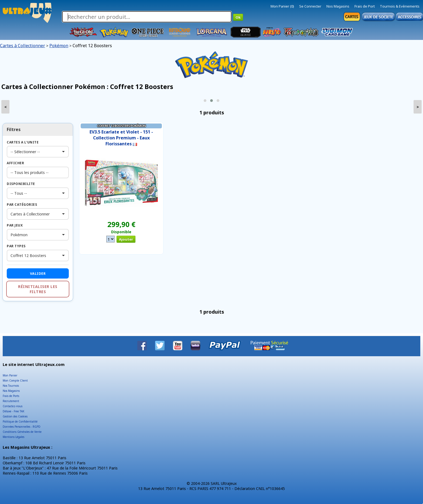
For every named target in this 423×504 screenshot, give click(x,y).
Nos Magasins (338, 6)
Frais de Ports (11, 396)
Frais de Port (365, 6)
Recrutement (11, 401)
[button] (205, 101)
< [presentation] (6, 107)
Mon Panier (10, 375)
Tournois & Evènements (400, 6)
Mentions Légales (13, 437)
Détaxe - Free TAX (13, 411)
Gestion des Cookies (15, 416)
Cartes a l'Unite (23, 142)
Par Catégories (22, 205)
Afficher (15, 163)
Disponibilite (21, 184)
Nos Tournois (11, 386)
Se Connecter (310, 6)
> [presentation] (418, 107)
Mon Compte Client (15, 380)
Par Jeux (15, 225)
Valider (38, 273)
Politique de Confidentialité (20, 421)
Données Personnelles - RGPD (22, 427)
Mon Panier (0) (282, 6)
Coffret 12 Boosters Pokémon (121, 126)
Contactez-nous (13, 406)
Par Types (16, 246)
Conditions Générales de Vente (22, 432)
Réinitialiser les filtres (38, 289)
